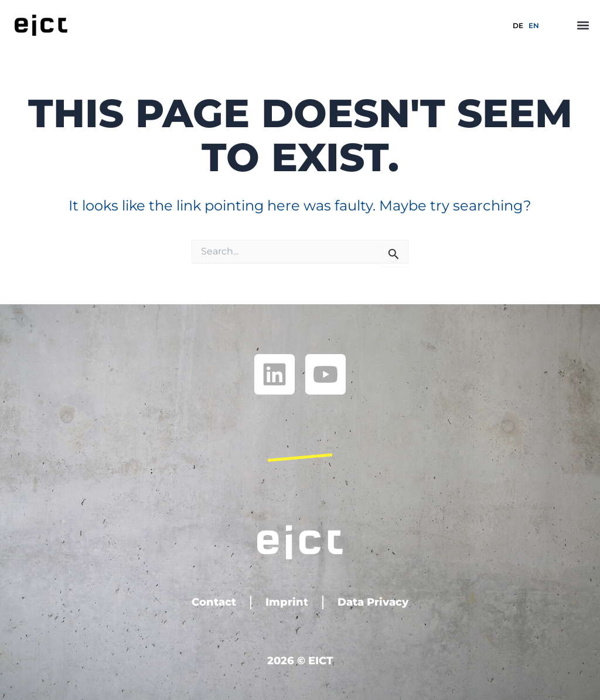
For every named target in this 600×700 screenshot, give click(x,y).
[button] (583, 25)
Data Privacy (373, 602)
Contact (214, 602)
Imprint (287, 602)
